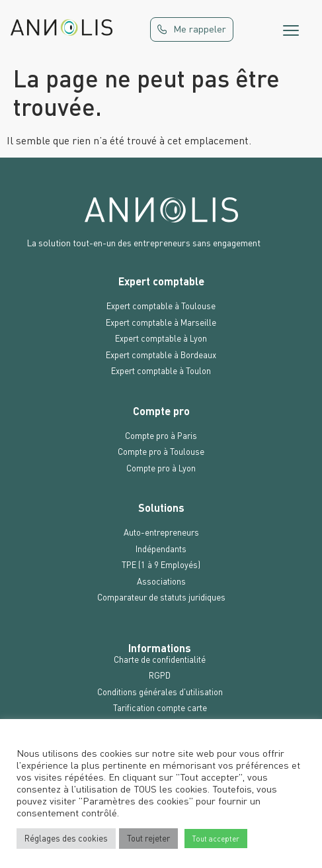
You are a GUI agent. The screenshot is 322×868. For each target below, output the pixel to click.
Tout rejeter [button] (148, 838)
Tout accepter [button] (216, 839)
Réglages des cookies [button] (66, 838)
